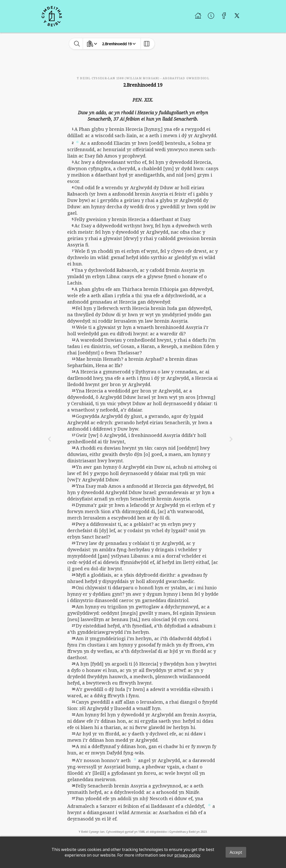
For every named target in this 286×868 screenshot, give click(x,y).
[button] (77, 142)
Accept (236, 852)
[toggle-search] (77, 44)
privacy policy (187, 855)
